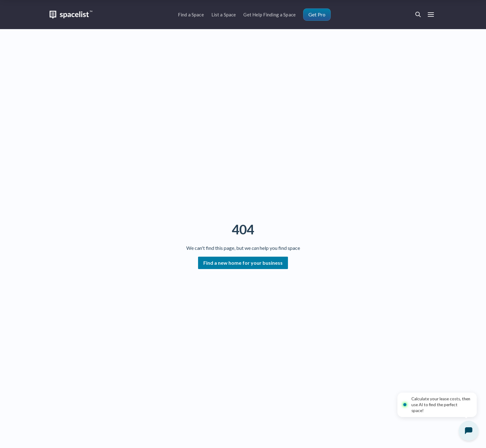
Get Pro (317, 14)
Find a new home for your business (243, 263)
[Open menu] (431, 15)
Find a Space (191, 15)
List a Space (224, 15)
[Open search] (418, 15)
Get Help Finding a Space (270, 15)
